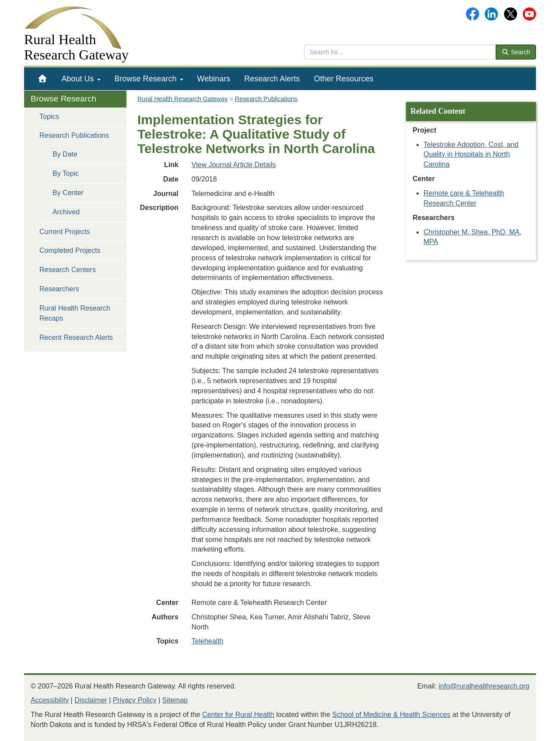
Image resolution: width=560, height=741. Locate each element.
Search (516, 52)
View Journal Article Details (234, 165)
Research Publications (74, 135)
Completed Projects (70, 250)
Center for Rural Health (238, 715)
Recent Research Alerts (76, 337)
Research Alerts (272, 79)
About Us (81, 79)
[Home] (43, 79)
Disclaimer (91, 700)
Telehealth (208, 641)
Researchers (59, 289)
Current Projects (65, 232)
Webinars (214, 79)
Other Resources (343, 79)
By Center (68, 193)
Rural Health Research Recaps (75, 313)
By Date (65, 154)
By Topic (66, 173)
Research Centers (68, 270)
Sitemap (175, 700)
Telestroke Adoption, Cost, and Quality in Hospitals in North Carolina (471, 155)
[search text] (400, 52)
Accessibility (50, 700)
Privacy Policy (135, 700)
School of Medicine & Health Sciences (391, 715)
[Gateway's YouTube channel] (529, 13)
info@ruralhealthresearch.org (484, 686)
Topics (49, 117)
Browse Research (149, 79)
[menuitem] (43, 79)
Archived (66, 212)
